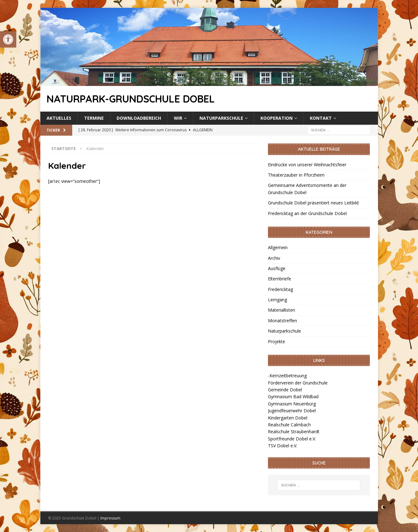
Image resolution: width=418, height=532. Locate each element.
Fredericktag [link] (280, 289)
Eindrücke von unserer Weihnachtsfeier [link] (307, 165)
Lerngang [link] (277, 300)
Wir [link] (178, 118)
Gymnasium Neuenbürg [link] (292, 404)
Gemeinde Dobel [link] (285, 390)
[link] (8, 39)
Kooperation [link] (277, 118)
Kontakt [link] (321, 118)
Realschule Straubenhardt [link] (294, 432)
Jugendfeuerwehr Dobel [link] (292, 411)
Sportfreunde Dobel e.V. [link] (292, 439)
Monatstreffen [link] (282, 321)
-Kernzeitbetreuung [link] (287, 376)
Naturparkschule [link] (221, 118)
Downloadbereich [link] (139, 118)
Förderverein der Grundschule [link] (298, 383)
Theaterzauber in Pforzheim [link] (296, 175)
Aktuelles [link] (59, 118)
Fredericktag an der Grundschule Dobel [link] (307, 213)
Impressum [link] (110, 518)
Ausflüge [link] (277, 268)
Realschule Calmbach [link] (289, 425)
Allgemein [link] (278, 247)
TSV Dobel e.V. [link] (283, 446)
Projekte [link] (277, 341)
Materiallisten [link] (282, 310)
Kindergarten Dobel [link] (288, 418)
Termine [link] (94, 118)
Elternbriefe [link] (280, 279)
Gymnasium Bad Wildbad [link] (293, 396)
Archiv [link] (274, 258)
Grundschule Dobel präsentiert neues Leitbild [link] (313, 203)
